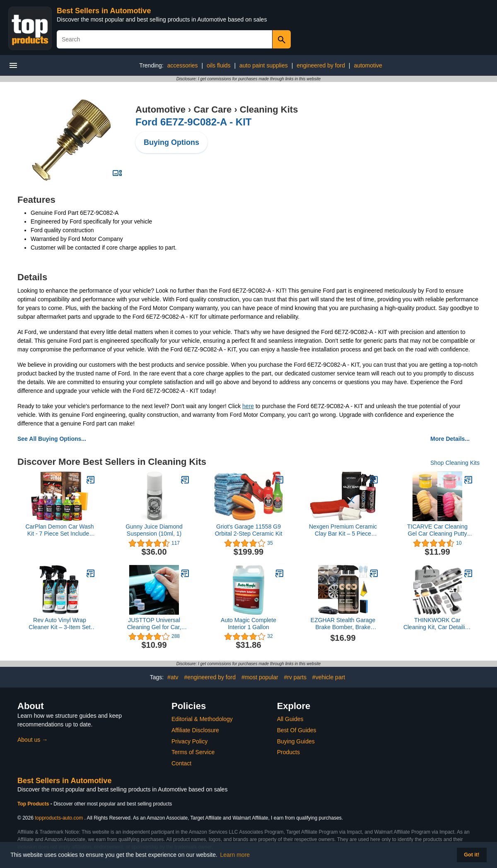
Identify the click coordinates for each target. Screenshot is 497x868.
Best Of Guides (297, 730)
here (248, 406)
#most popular (260, 677)
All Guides (290, 719)
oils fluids (219, 65)
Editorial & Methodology (202, 719)
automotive (368, 65)
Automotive (160, 109)
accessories (183, 65)
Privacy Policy (189, 741)
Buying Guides (296, 741)
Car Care (213, 109)
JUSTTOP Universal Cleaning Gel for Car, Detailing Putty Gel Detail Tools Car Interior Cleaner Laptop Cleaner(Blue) (154, 624)
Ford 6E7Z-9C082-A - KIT (194, 122)
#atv (173, 677)
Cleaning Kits (269, 109)
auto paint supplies (264, 65)
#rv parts (295, 677)
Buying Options (171, 142)
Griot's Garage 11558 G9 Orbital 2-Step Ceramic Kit (249, 530)
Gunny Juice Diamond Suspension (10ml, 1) (154, 530)
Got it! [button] (472, 855)
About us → (33, 740)
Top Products (34, 804)
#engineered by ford (210, 677)
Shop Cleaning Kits (455, 463)
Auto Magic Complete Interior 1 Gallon (248, 624)
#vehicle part (329, 677)
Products (288, 752)
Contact (181, 763)
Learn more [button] (235, 855)
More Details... (450, 439)
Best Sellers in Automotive (104, 11)
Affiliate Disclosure (195, 730)
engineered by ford (321, 65)
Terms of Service (193, 752)
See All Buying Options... (52, 439)
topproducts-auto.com (59, 818)
